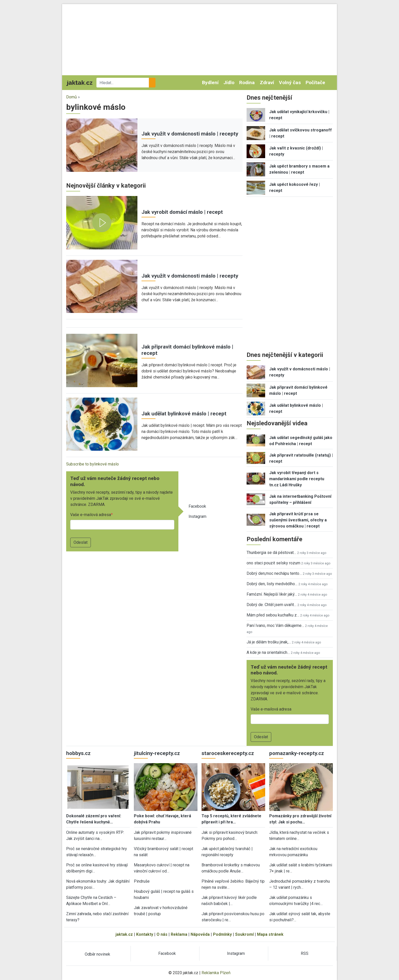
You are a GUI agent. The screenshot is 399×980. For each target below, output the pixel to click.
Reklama (179, 934)
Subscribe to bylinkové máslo (92, 464)
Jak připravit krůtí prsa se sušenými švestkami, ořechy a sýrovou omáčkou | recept (298, 520)
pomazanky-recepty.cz (297, 753)
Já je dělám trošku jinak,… (269, 642)
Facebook (197, 506)
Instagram (197, 516)
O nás (162, 934)
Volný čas (290, 82)
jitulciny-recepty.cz (157, 753)
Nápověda (200, 934)
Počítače (315, 82)
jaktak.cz (124, 934)
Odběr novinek (97, 954)
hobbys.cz (78, 753)
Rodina (247, 82)
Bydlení (210, 82)
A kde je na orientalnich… (268, 652)
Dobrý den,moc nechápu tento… (274, 573)
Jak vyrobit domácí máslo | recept (182, 212)
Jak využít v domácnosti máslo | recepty (190, 134)
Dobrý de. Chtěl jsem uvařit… (272, 605)
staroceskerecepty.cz (228, 753)
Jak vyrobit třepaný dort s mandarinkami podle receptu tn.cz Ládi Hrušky (297, 479)
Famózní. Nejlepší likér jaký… (272, 594)
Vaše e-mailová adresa (91, 515)
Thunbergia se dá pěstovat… (271, 553)
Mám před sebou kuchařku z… (273, 615)
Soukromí (244, 934)
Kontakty (145, 934)
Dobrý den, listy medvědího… (272, 584)
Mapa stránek (270, 934)
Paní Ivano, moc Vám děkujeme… (275, 625)
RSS (305, 953)
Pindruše (142, 881)
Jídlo (229, 82)
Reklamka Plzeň (216, 973)
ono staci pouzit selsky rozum (273, 563)
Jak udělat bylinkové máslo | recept (184, 414)
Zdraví (267, 82)
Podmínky (222, 934)
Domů (72, 97)
